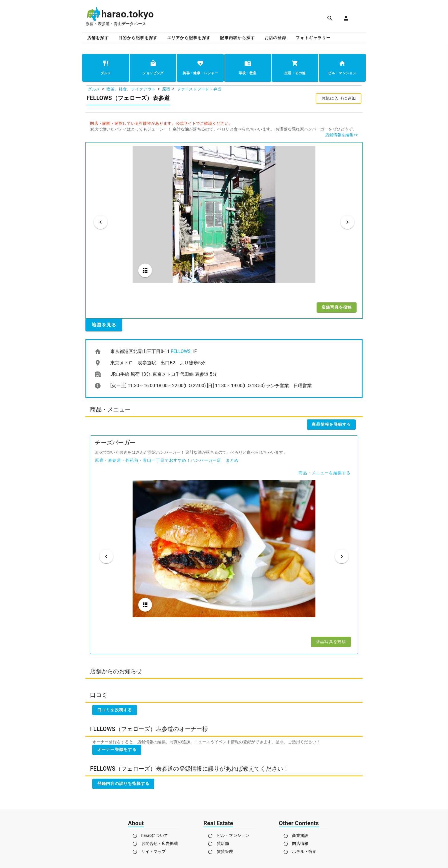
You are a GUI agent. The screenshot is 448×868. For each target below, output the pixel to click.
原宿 (166, 89)
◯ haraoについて (150, 835)
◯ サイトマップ (149, 851)
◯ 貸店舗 (218, 843)
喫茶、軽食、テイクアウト (131, 89)
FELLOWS (181, 351)
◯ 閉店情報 (296, 843)
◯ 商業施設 (296, 835)
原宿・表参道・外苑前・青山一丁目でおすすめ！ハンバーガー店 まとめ (167, 460)
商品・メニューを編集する (325, 473)
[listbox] (224, 369)
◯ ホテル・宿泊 (300, 851)
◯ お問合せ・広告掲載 (155, 843)
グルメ (94, 89)
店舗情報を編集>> (342, 135)
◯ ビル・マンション (229, 835)
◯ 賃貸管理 (221, 851)
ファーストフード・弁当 (199, 89)
